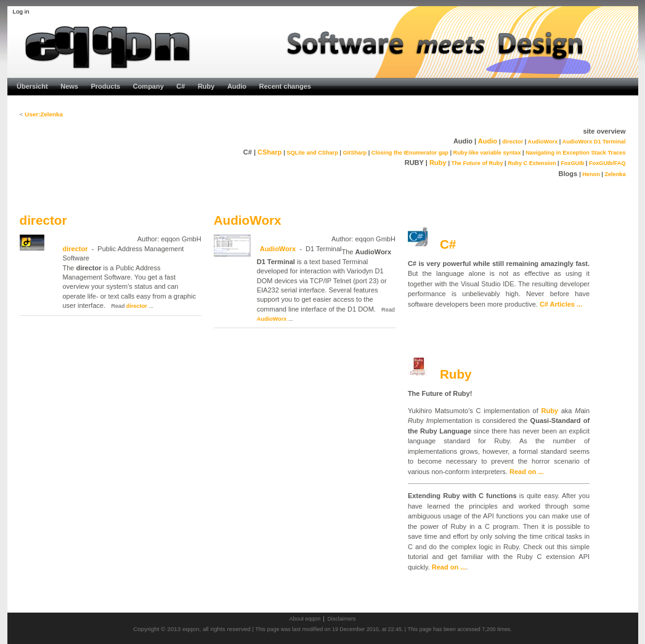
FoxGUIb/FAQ (607, 163)
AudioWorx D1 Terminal (594, 142)
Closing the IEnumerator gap (410, 153)
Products (106, 86)
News (69, 86)
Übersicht (32, 86)
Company (148, 86)
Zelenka (615, 174)
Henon (591, 174)
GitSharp (355, 153)
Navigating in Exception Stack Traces (575, 153)
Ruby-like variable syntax (487, 153)
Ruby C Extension (532, 163)
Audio (237, 86)
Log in (21, 11)
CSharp (270, 152)
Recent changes (285, 86)
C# (181, 86)
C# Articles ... (561, 304)
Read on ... (527, 472)
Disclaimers (341, 619)
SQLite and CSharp (312, 153)
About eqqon (305, 619)
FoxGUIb (572, 163)
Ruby (206, 86)
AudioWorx (543, 142)
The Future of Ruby (477, 163)
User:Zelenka (44, 114)
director (513, 142)
